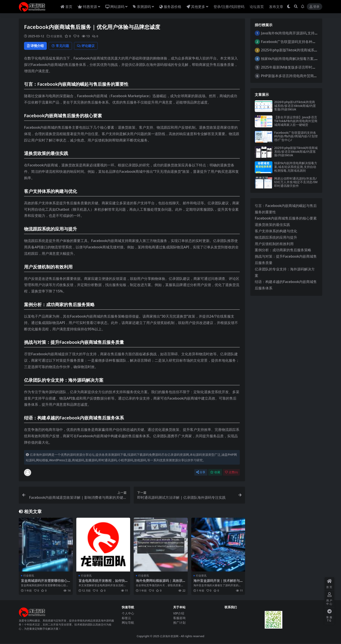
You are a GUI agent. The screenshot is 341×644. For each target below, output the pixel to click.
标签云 (126, 618)
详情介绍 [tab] (36, 46)
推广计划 (179, 623)
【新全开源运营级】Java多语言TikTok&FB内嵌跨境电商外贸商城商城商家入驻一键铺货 (296, 121)
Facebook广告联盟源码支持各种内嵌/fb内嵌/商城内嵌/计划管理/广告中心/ (296, 136)
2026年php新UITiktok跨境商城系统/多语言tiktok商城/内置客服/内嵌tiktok (295, 106)
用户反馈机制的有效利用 (274, 244)
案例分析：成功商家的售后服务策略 (283, 250)
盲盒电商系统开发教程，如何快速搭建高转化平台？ (102, 583)
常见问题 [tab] (63, 46)
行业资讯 (57, 36)
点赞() (231, 473)
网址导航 (128, 623)
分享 (201, 473)
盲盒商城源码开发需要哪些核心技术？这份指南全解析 (44, 583)
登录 (315, 7)
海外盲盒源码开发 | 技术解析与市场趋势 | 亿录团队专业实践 (217, 583)
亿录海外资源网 (169, 637)
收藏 (215, 473)
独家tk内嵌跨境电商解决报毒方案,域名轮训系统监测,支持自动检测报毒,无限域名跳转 (296, 167)
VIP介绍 (179, 613)
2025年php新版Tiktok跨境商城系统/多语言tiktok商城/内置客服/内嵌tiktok (296, 152)
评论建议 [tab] (90, 46)
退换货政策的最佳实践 (272, 225)
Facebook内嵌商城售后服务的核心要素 (286, 218)
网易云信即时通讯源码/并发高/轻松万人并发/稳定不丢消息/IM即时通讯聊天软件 (296, 182)
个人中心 (128, 613)
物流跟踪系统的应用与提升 (276, 237)
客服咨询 (179, 618)
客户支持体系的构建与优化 (276, 231)
